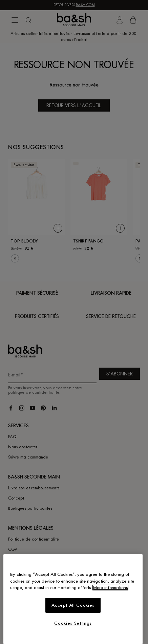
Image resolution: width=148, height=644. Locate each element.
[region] (73, 599)
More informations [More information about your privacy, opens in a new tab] (110, 588)
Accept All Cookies (73, 605)
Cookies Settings (73, 623)
